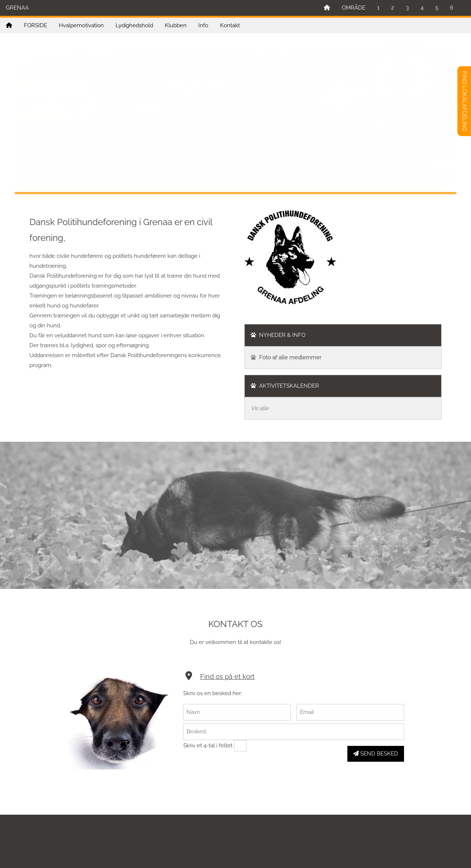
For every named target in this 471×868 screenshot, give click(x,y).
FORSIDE (36, 25)
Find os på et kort (227, 677)
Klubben (176, 25)
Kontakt (230, 25)
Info (203, 25)
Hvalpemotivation (81, 25)
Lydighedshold (134, 25)
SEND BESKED (376, 754)
